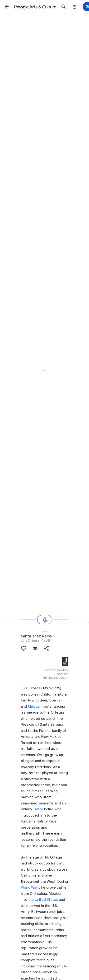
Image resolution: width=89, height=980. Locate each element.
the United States (43, 900)
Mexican (35, 706)
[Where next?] (45, 620)
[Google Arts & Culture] (35, 7)
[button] (7, 7)
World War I (30, 887)
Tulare (38, 809)
